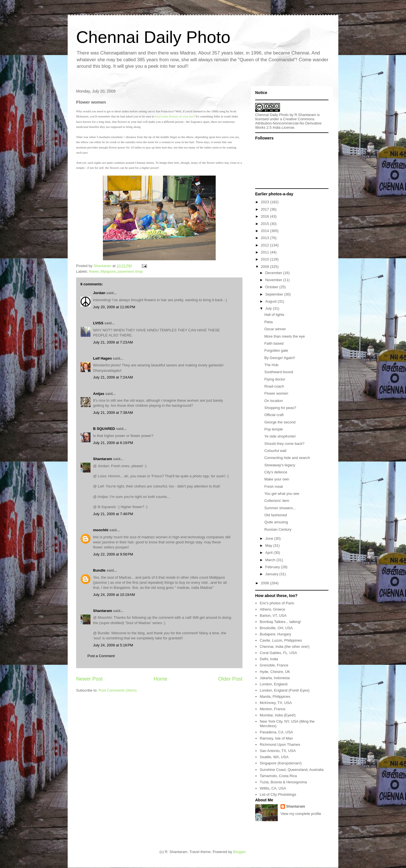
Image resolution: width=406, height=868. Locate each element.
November (274, 280)
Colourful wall (275, 451)
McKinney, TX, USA (276, 703)
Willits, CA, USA (273, 788)
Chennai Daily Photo (153, 37)
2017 (265, 209)
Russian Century (278, 529)
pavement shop (130, 271)
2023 (265, 202)
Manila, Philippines (275, 697)
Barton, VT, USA (273, 616)
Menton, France (272, 709)
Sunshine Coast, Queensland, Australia (292, 770)
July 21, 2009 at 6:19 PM (113, 443)
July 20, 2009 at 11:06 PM (114, 307)
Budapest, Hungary (275, 634)
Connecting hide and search (287, 458)
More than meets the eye (284, 336)
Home (161, 679)
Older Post (230, 679)
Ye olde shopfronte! (280, 436)
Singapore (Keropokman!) (281, 763)
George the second (280, 422)
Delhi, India (269, 659)
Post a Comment (101, 656)
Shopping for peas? (280, 408)
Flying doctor (275, 379)
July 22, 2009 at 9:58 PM (113, 554)
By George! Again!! (280, 358)
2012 (265, 245)
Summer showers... (280, 508)
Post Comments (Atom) (118, 690)
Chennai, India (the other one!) (284, 647)
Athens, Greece (272, 609)
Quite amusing (276, 522)
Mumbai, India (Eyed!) (278, 715)
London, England (273, 684)
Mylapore (108, 271)
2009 (265, 267)
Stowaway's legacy (280, 465)
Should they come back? (284, 444)
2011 (265, 252)
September (275, 294)
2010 (265, 259)
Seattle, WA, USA (274, 757)
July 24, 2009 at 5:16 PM (113, 645)
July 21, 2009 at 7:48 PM (113, 514)
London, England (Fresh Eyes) (284, 690)
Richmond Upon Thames (280, 745)
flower (94, 271)
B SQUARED (104, 429)
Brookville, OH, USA (276, 628)
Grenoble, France (274, 665)
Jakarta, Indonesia (275, 678)
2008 (265, 583)
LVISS (98, 323)
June (270, 538)
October (272, 287)
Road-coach (274, 386)
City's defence (276, 472)
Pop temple (273, 429)
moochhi (101, 530)
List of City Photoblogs (278, 794)
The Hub (271, 365)
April (270, 553)
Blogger (239, 852)
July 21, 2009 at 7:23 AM (113, 342)
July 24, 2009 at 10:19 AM (114, 595)
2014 (265, 231)
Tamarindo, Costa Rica (278, 776)
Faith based (274, 343)
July (269, 308)
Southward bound (279, 372)
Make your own (277, 479)
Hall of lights (274, 315)
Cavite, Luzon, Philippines (281, 640)
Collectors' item (277, 501)
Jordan (99, 293)
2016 (265, 216)
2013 (265, 238)
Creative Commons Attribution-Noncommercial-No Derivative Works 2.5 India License (288, 123)
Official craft (274, 415)
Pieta (268, 322)
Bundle (99, 570)
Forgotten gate (276, 350)
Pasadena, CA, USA (276, 732)
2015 (265, 224)
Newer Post (89, 679)
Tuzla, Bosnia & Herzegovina (283, 782)
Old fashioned (275, 515)
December (274, 273)
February (273, 567)
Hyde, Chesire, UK (275, 672)
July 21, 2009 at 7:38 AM (113, 413)
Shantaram (102, 459)
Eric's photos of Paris (277, 603)
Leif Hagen (102, 358)
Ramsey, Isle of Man (276, 738)
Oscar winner (275, 329)
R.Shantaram (305, 115)
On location (273, 401)
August (272, 301)
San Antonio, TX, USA (278, 751)
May (269, 545)
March (271, 560)
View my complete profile (301, 814)
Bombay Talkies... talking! (280, 622)
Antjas (99, 394)
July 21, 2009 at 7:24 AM (113, 377)
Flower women (276, 393)
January (272, 574)
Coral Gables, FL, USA (278, 653)
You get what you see (282, 494)
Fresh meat (273, 487)
